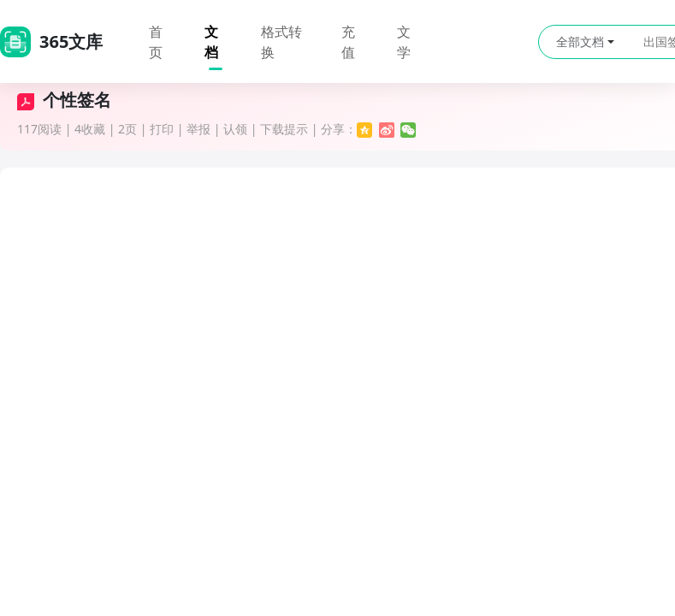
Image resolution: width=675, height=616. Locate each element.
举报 (198, 129)
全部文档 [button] (585, 41)
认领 (235, 129)
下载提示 (284, 129)
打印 (162, 129)
